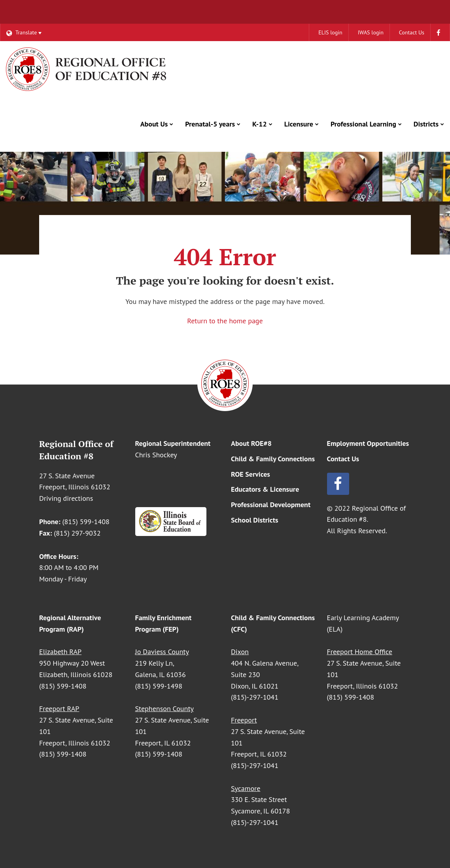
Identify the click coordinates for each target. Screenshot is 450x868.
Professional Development (271, 505)
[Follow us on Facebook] (369, 484)
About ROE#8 (251, 443)
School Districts (255, 520)
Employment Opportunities (368, 443)
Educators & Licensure (265, 489)
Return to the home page (225, 321)
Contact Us (343, 459)
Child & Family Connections (273, 459)
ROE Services (251, 474)
